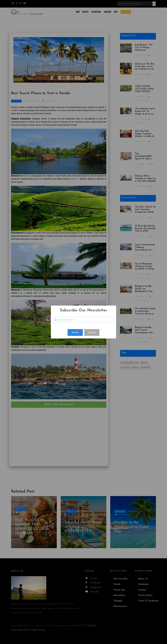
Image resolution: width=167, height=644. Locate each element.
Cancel (92, 332)
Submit (75, 332)
